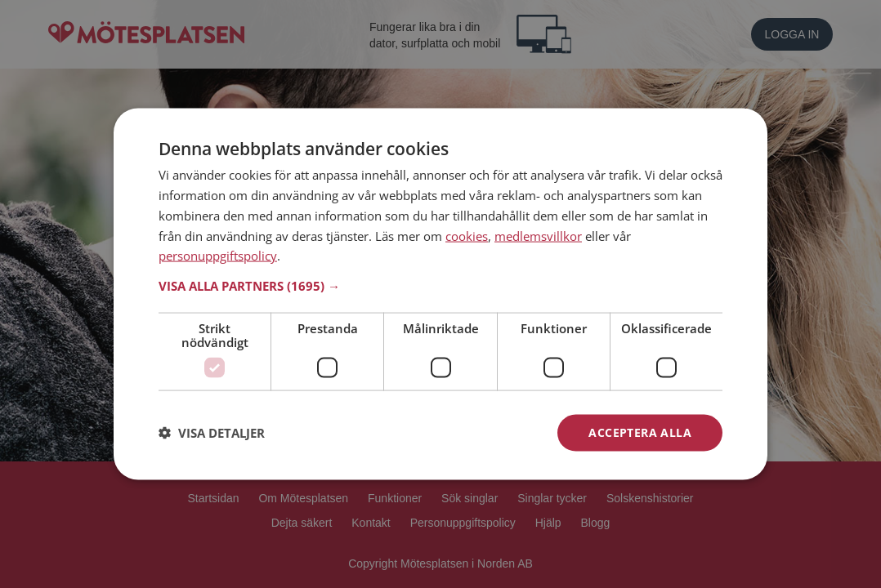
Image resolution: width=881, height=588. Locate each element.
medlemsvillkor (538, 235)
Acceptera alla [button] (640, 432)
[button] (440, 286)
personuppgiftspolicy (218, 256)
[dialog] (440, 294)
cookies (467, 235)
